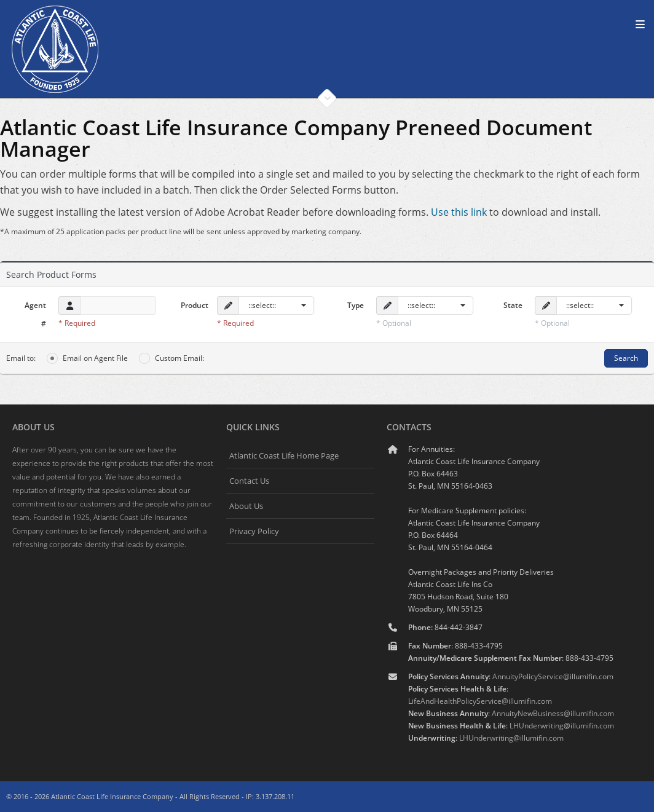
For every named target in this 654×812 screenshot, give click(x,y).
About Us (246, 506)
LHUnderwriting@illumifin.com (562, 726)
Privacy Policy (254, 531)
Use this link (459, 212)
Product (195, 305)
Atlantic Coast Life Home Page (284, 455)
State (513, 305)
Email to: (21, 358)
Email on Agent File (87, 358)
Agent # (35, 314)
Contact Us (249, 481)
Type (356, 305)
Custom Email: (171, 358)
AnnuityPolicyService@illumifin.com (553, 676)
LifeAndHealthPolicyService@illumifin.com (480, 701)
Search (626, 358)
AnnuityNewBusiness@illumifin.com (553, 713)
